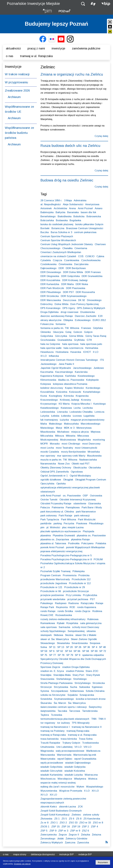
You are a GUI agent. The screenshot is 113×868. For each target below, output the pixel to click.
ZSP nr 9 (75, 831)
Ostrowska (96, 496)
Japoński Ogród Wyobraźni (56, 368)
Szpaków (73, 695)
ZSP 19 (76, 827)
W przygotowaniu (16, 82)
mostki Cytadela (50, 452)
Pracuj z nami (36, 48)
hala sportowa (70, 344)
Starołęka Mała (62, 675)
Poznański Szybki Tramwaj (55, 571)
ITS (102, 360)
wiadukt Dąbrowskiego (78, 763)
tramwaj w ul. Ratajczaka (82, 735)
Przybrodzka (90, 595)
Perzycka (69, 523)
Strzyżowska (61, 687)
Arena (72, 208)
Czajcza (57, 260)
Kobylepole (92, 380)
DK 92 (82, 300)
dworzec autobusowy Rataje (57, 316)
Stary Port (78, 675)
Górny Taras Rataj (96, 336)
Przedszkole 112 (81, 579)
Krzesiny (86, 400)
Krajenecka (82, 396)
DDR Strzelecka (50, 296)
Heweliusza (47, 352)
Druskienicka (88, 312)
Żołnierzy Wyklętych (52, 843)
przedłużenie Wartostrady (55, 579)
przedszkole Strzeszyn (76, 591)
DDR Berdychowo (76, 268)
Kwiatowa (66, 408)
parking (58, 523)
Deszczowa (70, 300)
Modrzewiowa (68, 440)
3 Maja (68, 200)
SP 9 (78, 655)
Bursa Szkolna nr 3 (61, 232)
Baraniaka (73, 212)
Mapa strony (20, 854)
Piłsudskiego (96, 523)
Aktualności (13, 48)
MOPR (44, 444)
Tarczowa (75, 711)
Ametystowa (92, 204)
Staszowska (47, 679)
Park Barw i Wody (92, 507)
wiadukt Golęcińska (51, 767)
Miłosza (60, 436)
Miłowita (71, 436)
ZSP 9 (53, 831)
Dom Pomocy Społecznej (85, 304)
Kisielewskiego (86, 376)
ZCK (80, 807)
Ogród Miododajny (80, 476)
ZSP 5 (44, 831)
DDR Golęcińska (70, 276)
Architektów (60, 208)
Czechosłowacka (91, 260)
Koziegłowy (55, 396)
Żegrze (63, 835)
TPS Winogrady (81, 723)
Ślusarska (46, 703)
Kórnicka (69, 396)
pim (42, 527)
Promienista (70, 575)
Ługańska (89, 416)
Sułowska (85, 687)
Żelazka (86, 835)
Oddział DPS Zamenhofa (55, 472)
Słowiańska (63, 643)
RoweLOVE (47, 615)
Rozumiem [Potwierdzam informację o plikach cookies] (103, 862)
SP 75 (44, 655)
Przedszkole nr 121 (51, 587)
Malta (44, 424)
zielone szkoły (91, 815)
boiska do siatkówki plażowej (57, 224)
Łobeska (66, 416)
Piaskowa (82, 523)
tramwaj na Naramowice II (87, 727)
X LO (87, 791)
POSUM (98, 559)
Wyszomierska (49, 791)
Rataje (99, 603)
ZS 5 (64, 819)
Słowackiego (48, 643)
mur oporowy (48, 456)
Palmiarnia (58, 507)
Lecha (77, 408)
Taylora (45, 715)
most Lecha (47, 448)
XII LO (95, 791)
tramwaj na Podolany (52, 731)
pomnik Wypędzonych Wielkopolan (85, 547)
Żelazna (97, 835)
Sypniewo (97, 687)
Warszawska (48, 755)
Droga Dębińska (50, 312)
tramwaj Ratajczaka (78, 731)
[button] (83, 4)
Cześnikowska (48, 264)
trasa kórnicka (69, 739)
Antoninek (46, 208)
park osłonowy (49, 516)
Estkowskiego (83, 320)
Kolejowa (46, 384)
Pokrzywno (87, 543)
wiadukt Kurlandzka (51, 775)
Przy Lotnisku (73, 595)
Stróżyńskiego (83, 683)
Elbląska (68, 320)
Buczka (45, 232)
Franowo (86, 328)
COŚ (81, 256)
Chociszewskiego (50, 248)
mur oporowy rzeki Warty (71, 456)
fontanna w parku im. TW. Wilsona (60, 328)
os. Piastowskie (72, 496)
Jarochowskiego (82, 368)
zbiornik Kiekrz (49, 807)
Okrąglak (68, 480)
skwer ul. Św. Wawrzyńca (55, 639)
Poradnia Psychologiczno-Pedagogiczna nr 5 (66, 555)
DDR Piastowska (76, 288)
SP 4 (94, 647)
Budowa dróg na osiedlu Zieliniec (67, 180)
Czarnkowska (72, 260)
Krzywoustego (49, 404)
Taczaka (62, 711)
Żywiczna (70, 843)
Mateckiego (47, 428)
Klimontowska (48, 380)
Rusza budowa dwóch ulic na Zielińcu (70, 146)
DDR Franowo (93, 272)
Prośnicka (84, 575)
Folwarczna (47, 324)
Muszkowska (94, 456)
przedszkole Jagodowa (54, 583)
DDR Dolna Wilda (73, 272)
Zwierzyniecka (49, 835)
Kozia (44, 396)
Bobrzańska (47, 220)
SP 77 (52, 655)
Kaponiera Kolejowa (52, 376)
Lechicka (88, 408)
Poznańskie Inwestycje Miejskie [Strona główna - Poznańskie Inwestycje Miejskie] (33, 4)
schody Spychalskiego (53, 631)
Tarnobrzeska (90, 711)
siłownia (91, 631)
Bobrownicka (94, 216)
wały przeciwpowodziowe (70, 751)
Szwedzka (46, 699)
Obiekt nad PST (81, 464)
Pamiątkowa (73, 507)
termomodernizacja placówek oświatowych (65, 719)
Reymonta (62, 607)
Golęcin (88, 332)
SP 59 (44, 651)
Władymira (80, 779)
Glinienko (46, 332)
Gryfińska (79, 340)
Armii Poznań (85, 208)
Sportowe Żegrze (50, 667)
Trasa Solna (86, 739)
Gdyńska (98, 328)
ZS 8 (79, 819)
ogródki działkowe (51, 480)
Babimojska (47, 212)
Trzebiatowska (90, 743)
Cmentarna (81, 248)
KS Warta (64, 404)
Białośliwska (65, 216)
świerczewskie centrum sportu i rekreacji (64, 707)
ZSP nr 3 (63, 831)
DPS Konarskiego (50, 308)
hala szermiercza (73, 348)
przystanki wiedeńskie (53, 599)
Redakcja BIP (85, 854)
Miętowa (96, 432)
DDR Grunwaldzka (92, 276)
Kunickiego (100, 404)
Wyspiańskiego (95, 787)
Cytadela (46, 260)
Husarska (76, 352)
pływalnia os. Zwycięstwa (55, 539)
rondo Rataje (48, 611)
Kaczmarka (47, 372)
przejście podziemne (52, 595)
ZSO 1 (54, 823)
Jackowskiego (48, 364)
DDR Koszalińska (50, 280)
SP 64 (68, 651)
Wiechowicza (48, 779)
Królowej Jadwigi (70, 400)
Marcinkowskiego (91, 424)
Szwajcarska (87, 695)
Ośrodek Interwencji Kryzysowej (78, 500)
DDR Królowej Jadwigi (75, 280)
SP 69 (94, 651)
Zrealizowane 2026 (17, 91)
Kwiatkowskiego (50, 408)
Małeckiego (56, 424)
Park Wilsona (69, 520)
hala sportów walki (51, 348)
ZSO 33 (73, 823)
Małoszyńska (71, 424)
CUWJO (90, 256)
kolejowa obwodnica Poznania (70, 384)
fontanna (61, 324)
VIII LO (87, 747)
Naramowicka (48, 464)
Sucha (74, 687)
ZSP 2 (85, 827)
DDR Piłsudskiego (51, 292)
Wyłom (80, 787)
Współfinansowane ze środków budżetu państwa (19, 133)
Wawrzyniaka (48, 759)
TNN (94, 719)
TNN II (102, 719)
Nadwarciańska (88, 460)
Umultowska (47, 747)
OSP (85, 496)
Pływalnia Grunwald (64, 536)
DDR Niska (82, 284)
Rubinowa (93, 619)
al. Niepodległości (51, 204)
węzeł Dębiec (65, 759)
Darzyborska (81, 264)
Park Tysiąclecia (50, 520)
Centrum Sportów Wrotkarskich (58, 240)
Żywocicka (83, 843)
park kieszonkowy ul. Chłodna (57, 512)
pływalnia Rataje (80, 539)
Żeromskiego (48, 839)
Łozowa (77, 416)
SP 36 (87, 647)
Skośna (69, 635)
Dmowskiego (94, 300)
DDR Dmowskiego (51, 272)
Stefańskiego (64, 679)
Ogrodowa (77, 472)
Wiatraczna (91, 775)
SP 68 (86, 651)
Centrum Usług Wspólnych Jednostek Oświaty (67, 244)
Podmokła (74, 543)
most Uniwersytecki (86, 448)
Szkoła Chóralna (95, 691)
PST (92, 599)
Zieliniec (76, 815)
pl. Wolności (53, 527)
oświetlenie (80, 504)
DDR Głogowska (50, 276)
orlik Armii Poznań (51, 496)
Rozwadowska (64, 615)
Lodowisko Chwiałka (81, 412)
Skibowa (58, 635)
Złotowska (46, 819)
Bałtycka (60, 212)
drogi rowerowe (70, 312)
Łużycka (64, 420)
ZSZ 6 (85, 831)
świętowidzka (48, 711)
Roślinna (97, 611)
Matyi (59, 428)
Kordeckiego (93, 388)
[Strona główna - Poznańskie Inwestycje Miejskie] (47, 11)
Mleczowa (83, 436)
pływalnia (46, 536)
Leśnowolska (48, 412)
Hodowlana (62, 352)
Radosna (74, 603)
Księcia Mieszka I (81, 404)
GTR (89, 340)
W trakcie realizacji (17, 74)
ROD (72, 607)
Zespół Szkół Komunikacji (55, 815)
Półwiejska (79, 571)
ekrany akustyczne (51, 320)
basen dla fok (88, 212)
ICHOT (87, 352)
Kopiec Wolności (74, 388)
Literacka (62, 412)
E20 (100, 316)
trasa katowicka (50, 739)
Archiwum (14, 97)
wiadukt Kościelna (75, 771)
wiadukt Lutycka (74, 775)
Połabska (101, 543)
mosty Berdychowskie (73, 452)
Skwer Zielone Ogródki (84, 639)
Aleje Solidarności (73, 204)
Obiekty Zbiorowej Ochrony (56, 468)
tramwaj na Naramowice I (55, 727)
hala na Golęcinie (50, 344)
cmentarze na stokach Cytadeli (58, 256)
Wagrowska (47, 751)
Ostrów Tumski (49, 500)
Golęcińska (47, 336)
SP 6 (52, 651)
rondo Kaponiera (87, 607)
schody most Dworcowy (86, 627)
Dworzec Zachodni (86, 316)
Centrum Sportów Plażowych (57, 236)
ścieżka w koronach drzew (91, 699)
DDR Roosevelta (85, 292)
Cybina (100, 256)
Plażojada (89, 531)
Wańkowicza (93, 751)
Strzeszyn (46, 687)
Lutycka (45, 416)
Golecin (78, 332)
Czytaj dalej (101, 136)
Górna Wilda (76, 336)
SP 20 (69, 647)
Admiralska (80, 200)
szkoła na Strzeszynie (53, 695)
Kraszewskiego (49, 400)
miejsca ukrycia (80, 432)
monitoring (99, 440)
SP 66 (77, 651)
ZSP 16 (66, 827)
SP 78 (61, 655)
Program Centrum (51, 575)
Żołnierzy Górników (76, 839)
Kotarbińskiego (92, 392)
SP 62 (60, 651)
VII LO (78, 747)
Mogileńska (84, 440)
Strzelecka (99, 683)
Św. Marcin (60, 703)
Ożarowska (94, 504)
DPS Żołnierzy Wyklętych (91, 308)
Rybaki (61, 623)
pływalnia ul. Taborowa (53, 543)
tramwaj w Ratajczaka (53, 735)
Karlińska (71, 376)
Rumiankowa (48, 623)
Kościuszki (75, 392)
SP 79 (70, 655)
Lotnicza (99, 412)
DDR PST (68, 292)
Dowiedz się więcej (22, 864)
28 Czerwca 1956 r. (51, 200)
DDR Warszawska (51, 300)
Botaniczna (58, 228)
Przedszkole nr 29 (75, 587)
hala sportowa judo (91, 344)
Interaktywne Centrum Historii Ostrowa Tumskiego (69, 360)
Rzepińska (72, 623)
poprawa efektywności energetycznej (61, 551)
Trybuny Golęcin (71, 743)
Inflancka (54, 356)
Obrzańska (95, 468)
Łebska (55, 416)
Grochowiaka (48, 340)
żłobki (61, 839)
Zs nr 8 (44, 823)
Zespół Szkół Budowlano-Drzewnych (61, 811)
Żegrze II (74, 835)
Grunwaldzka (65, 340)
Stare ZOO (92, 671)
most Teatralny (64, 448)
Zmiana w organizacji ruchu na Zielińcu (72, 74)
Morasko (55, 444)
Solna (44, 647)
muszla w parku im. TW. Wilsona (59, 460)
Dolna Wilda (62, 304)
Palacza (45, 507)
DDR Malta (67, 284)
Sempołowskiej (76, 631)
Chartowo (100, 244)
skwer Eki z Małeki (86, 635)
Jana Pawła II (66, 364)
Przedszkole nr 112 (80, 583)
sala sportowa (49, 627)
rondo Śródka (65, 611)
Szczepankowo (60, 691)
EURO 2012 (99, 320)
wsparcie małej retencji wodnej (58, 783)
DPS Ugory (69, 308)
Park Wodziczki (87, 520)
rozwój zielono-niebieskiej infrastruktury (63, 619)
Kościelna (62, 392)
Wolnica (93, 779)
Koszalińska (47, 392)
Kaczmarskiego (64, 372)
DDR (61, 268)
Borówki (45, 228)
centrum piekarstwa (85, 232)
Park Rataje (65, 516)
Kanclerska (81, 372)
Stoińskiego (80, 679)
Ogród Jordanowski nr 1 (54, 476)
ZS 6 (72, 819)
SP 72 (103, 651)
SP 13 (61, 647)
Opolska (61, 484)
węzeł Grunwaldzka (85, 759)
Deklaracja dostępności (43, 854)
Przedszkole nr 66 (51, 591)
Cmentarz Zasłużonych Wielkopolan (61, 252)
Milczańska (47, 436)
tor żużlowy (63, 723)
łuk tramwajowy (49, 420)
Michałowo (63, 432)
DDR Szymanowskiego (74, 296)
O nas (10, 56)
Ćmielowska (65, 264)
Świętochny (95, 707)
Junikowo (99, 368)
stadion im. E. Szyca (52, 671)
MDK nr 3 (69, 428)
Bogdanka (75, 220)
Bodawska (62, 220)
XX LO (53, 795)
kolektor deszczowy (52, 388)
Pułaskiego (47, 603)
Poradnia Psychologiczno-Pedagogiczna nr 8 (66, 559)
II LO (96, 352)
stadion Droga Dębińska (76, 667)
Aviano (99, 208)
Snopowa (95, 643)
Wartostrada (64, 755)
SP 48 (102, 647)
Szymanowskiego (64, 699)
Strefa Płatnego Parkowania (56, 683)
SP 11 (52, 647)
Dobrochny (46, 304)
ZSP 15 (55, 827)
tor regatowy (48, 723)
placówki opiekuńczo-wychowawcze (61, 531)
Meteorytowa (84, 428)
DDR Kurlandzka (50, 284)
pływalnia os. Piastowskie (91, 536)
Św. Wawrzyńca (77, 703)
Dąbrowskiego (48, 268)
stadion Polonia (75, 671)
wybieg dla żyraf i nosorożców (57, 787)
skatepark (46, 635)
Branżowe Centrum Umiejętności (85, 228)
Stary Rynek (93, 675)
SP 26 (78, 647)
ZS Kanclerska (92, 819)
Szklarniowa (77, 691)
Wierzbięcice (65, 779)
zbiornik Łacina (67, 807)
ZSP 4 (94, 827)
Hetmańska (92, 348)
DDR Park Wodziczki (52, 288)
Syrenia (45, 691)
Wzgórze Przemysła (71, 791)
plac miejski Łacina (73, 527)
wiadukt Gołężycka (75, 767)
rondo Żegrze (83, 611)
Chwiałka (67, 248)
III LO (44, 356)
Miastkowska (48, 432)
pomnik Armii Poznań (52, 547)
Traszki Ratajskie (50, 743)
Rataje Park (47, 607)
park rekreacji (82, 516)
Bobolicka (79, 216)
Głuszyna (58, 332)
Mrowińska (94, 452)
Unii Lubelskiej (64, 747)
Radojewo (61, 603)
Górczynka (61, 336)
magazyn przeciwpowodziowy (88, 420)
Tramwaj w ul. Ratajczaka (36, 56)
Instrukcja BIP (67, 854)
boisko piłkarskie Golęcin (89, 224)
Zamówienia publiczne (86, 48)
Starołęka (46, 675)
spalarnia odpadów (93, 655)
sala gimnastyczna (91, 623)
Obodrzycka (80, 468)
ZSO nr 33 (85, 823)
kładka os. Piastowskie (71, 380)
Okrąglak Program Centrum (91, 480)
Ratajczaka (87, 603)
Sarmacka (64, 627)
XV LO (44, 795)
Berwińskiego (48, 216)
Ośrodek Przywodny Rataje (56, 504)
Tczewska (56, 715)
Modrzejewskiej (49, 440)
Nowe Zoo (64, 464)
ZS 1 (57, 819)
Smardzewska (80, 643)
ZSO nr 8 (98, 823)
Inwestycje (58, 48)
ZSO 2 (63, 823)
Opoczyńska (47, 484)
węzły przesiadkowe (52, 763)
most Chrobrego (71, 444)
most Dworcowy (91, 444)
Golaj (68, 332)
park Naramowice (86, 512)
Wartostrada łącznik (85, 755)
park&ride (46, 523)
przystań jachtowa (78, 599)
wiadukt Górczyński (51, 771)
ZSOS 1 (45, 827)
